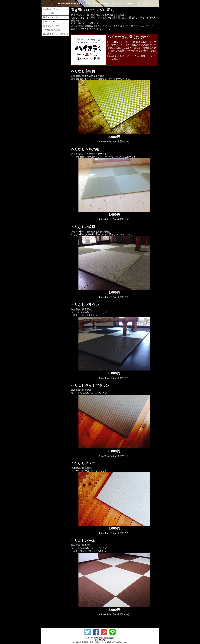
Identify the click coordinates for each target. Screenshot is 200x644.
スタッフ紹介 (49, 13)
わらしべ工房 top (51, 9)
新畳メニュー (49, 21)
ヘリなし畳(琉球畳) (51, 30)
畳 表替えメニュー (51, 17)
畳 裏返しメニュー (51, 26)
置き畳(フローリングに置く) (55, 34)
